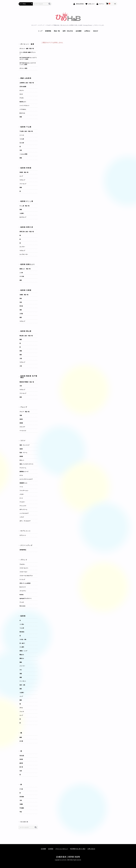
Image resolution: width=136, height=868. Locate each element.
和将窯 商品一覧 (24, 172)
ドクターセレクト (24, 568)
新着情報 (48, 31)
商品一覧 (57, 31)
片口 (21, 670)
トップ (40, 31)
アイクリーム (23, 468)
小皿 (21, 366)
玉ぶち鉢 (22, 143)
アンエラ (22, 602)
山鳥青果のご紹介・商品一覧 (27, 83)
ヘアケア (22, 517)
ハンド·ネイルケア (24, 513)
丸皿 (21, 771)
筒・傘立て (22, 643)
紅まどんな (22, 113)
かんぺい (22, 90)
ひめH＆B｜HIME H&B (68, 857)
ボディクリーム (23, 510)
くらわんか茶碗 (23, 154)
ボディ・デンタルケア (25, 521)
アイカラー (22, 502)
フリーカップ (23, 184)
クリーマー (22, 666)
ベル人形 (22, 628)
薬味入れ (22, 658)
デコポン (22, 98)
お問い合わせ (91, 849)
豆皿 (21, 302)
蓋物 (21, 662)
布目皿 (21, 759)
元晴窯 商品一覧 (24, 295)
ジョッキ (22, 712)
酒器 (21, 677)
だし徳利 (22, 647)
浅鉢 (21, 310)
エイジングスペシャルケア (26, 479)
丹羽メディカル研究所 (25, 583)
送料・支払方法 (68, 31)
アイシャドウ (23, 506)
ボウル (21, 708)
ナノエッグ (22, 579)
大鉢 (21, 386)
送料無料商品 (23, 550)
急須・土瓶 (22, 685)
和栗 (21, 117)
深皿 (21, 397)
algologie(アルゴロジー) (25, 598)
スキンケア (22, 427)
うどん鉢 (22, 139)
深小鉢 (21, 306)
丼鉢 (21, 298)
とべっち (22, 135)
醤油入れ (22, 655)
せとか (21, 94)
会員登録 (51, 849)
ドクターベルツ (23, 572)
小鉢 (21, 800)
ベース (21, 487)
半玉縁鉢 (22, 808)
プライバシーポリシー (62, 849)
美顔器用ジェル (23, 483)
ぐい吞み (22, 624)
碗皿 (21, 340)
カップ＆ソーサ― (24, 254)
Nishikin (22, 595)
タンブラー (22, 247)
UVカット (22, 460)
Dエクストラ (23, 587)
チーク (21, 498)
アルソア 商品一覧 (24, 412)
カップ (21, 176)
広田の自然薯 (23, 87)
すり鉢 (21, 789)
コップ (21, 696)
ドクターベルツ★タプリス (26, 576)
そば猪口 (22, 213)
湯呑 (21, 280)
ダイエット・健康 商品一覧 (27, 49)
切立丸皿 (22, 756)
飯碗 (21, 737)
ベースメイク (23, 431)
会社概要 (79, 31)
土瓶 (21, 358)
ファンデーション (24, 491)
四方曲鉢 (22, 797)
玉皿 (21, 150)
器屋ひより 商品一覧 (25, 269)
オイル (21, 475)
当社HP (95, 31)
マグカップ (22, 180)
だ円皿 (21, 314)
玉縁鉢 (21, 804)
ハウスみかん (23, 109)
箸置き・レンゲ (23, 651)
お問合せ (87, 31)
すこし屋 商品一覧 (24, 206)
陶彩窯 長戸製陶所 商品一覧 (27, 382)
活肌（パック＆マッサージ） (27, 464)
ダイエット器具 (23, 68)
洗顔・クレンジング (24, 445)
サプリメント (23, 535)
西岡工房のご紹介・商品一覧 (27, 232)
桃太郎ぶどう (23, 102)
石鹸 (21, 415)
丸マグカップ (23, 217)
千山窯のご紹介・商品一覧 (26, 131)
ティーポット (23, 681)
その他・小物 (23, 639)
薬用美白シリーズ (24, 472)
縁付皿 (21, 763)
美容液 (21, 423)
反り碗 (21, 741)
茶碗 (21, 158)
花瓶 (21, 674)
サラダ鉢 (22, 276)
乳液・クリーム (23, 453)
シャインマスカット (24, 106)
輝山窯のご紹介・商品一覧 (26, 336)
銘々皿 (21, 767)
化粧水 (21, 419)
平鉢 (21, 812)
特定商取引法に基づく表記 (78, 849)
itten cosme (22, 606)
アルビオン (22, 564)
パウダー (22, 494)
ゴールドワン (23, 591)
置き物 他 (22, 632)
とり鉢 (21, 273)
